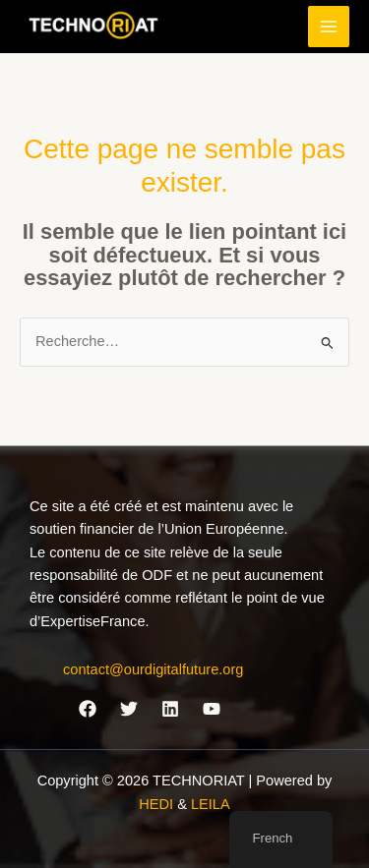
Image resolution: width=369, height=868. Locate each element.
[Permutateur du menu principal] (329, 27)
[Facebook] (88, 709)
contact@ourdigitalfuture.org (153, 669)
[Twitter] (129, 709)
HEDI (158, 804)
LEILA (211, 804)
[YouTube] (212, 709)
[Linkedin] (170, 709)
